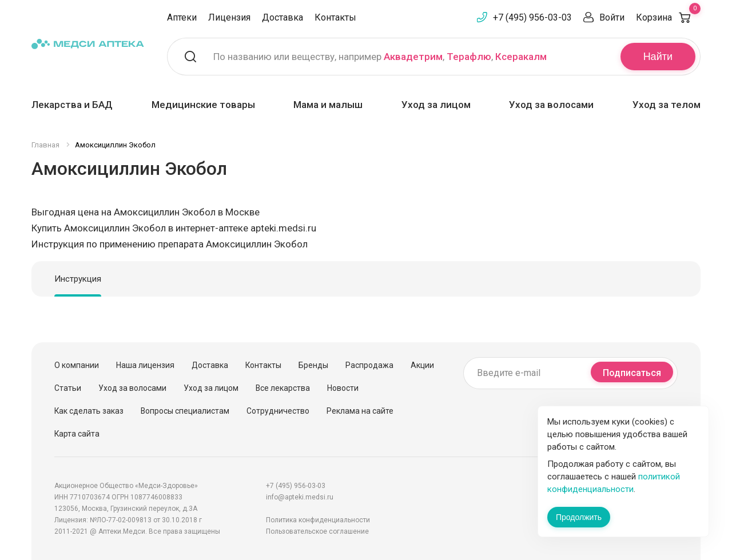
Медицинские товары (203, 105)
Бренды (313, 365)
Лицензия (229, 17)
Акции (422, 365)
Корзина (668, 17)
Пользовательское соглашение (317, 531)
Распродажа (369, 365)
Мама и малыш (328, 105)
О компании (77, 365)
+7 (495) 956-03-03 (532, 17)
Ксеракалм (521, 57)
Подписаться (632, 373)
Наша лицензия (145, 365)
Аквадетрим (413, 57)
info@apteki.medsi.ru (300, 497)
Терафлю (469, 57)
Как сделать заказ (89, 411)
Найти (658, 57)
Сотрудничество (278, 411)
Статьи (68, 388)
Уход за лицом (436, 105)
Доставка (283, 17)
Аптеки (182, 17)
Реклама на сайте (360, 411)
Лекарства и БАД (72, 105)
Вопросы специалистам (185, 411)
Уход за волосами (551, 105)
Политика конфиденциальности (318, 520)
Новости (343, 388)
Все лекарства (283, 388)
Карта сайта (77, 434)
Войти (612, 17)
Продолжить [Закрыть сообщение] (579, 517)
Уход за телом (667, 105)
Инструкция (78, 279)
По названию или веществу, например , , (380, 57)
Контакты (335, 17)
